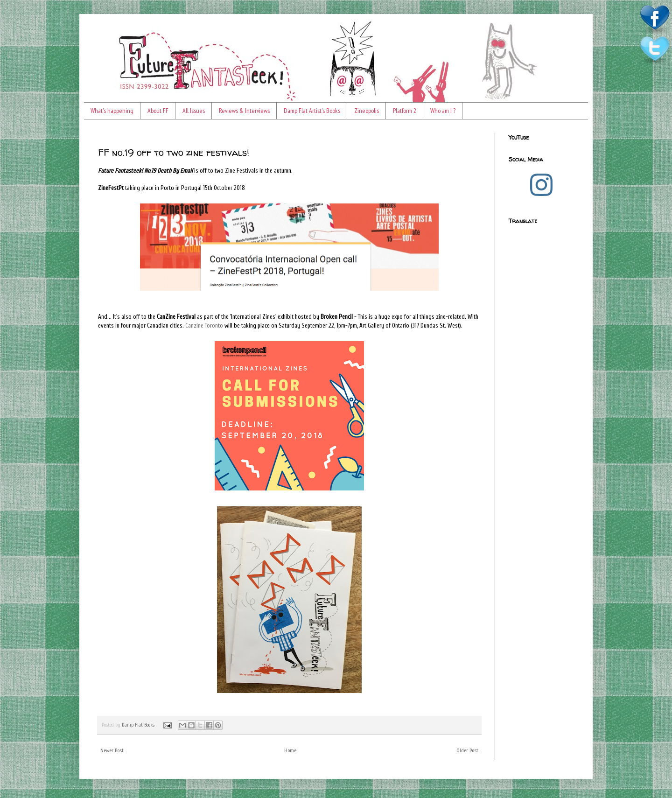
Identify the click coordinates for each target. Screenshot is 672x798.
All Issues (194, 111)
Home (290, 750)
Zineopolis (367, 111)
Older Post (467, 750)
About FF (158, 111)
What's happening (112, 111)
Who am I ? (443, 111)
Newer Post (112, 750)
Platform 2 (405, 111)
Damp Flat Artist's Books (312, 111)
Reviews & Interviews (244, 111)
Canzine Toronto (204, 325)
